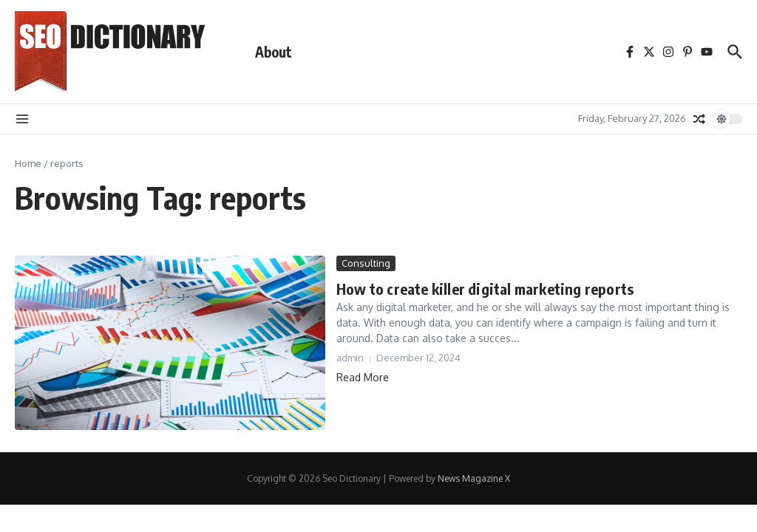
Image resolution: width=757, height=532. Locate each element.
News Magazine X (474, 478)
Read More (363, 377)
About (274, 52)
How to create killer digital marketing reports (485, 289)
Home (28, 163)
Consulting (366, 263)
